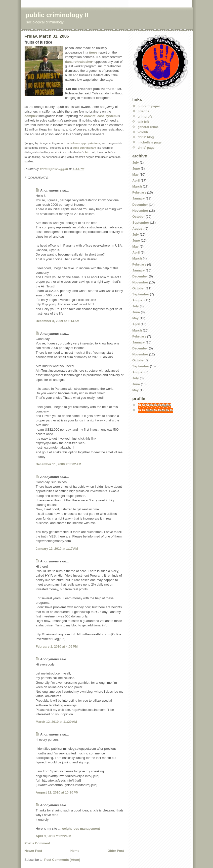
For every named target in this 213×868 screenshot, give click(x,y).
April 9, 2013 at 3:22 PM (54, 836)
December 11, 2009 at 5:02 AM (59, 464)
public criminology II (57, 15)
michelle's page (150, 142)
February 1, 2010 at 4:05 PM (57, 646)
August (138, 229)
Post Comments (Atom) (62, 860)
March (137, 186)
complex (31, 116)
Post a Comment (37, 843)
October (139, 217)
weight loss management (81, 829)
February (139, 192)
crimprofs (145, 116)
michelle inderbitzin (158, 410)
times (93, 52)
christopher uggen (157, 405)
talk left (143, 122)
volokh (143, 132)
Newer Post (33, 851)
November (140, 211)
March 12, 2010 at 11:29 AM (56, 722)
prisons (144, 111)
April (136, 180)
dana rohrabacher (79, 62)
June (136, 168)
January (139, 198)
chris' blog (146, 137)
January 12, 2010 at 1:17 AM (57, 549)
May (136, 174)
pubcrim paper (149, 106)
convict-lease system (100, 116)
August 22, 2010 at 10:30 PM (57, 792)
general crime (148, 127)
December (140, 205)
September (141, 223)
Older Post (116, 851)
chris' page (146, 148)
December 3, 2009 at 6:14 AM (58, 321)
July (136, 163)
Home (75, 851)
